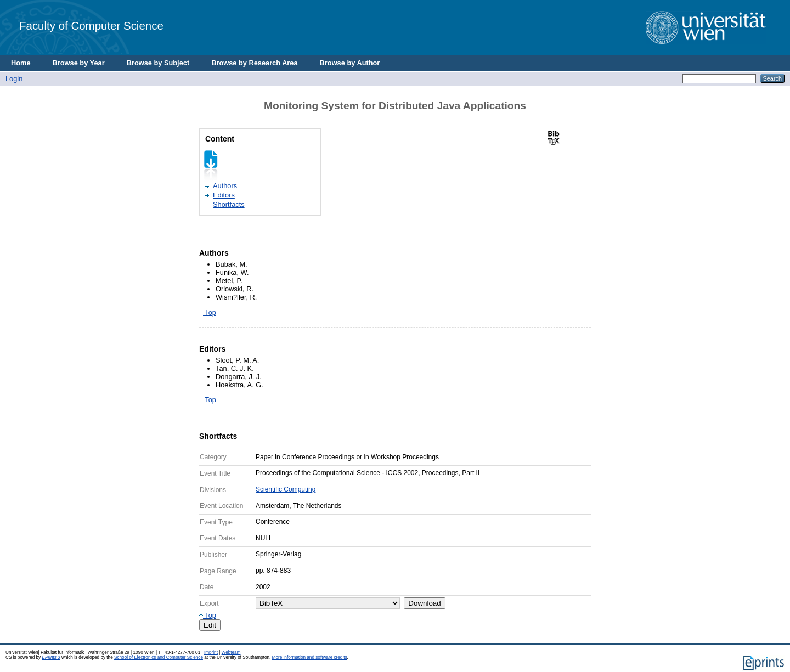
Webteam (231, 653)
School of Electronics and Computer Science (159, 657)
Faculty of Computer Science (91, 26)
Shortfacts (229, 204)
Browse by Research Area (254, 63)
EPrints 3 (51, 657)
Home (21, 63)
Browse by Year (79, 63)
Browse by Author (350, 63)
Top (208, 312)
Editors (224, 195)
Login (14, 79)
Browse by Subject (158, 63)
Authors (225, 186)
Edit (210, 625)
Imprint (211, 653)
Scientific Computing (286, 489)
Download (424, 603)
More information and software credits (310, 657)
